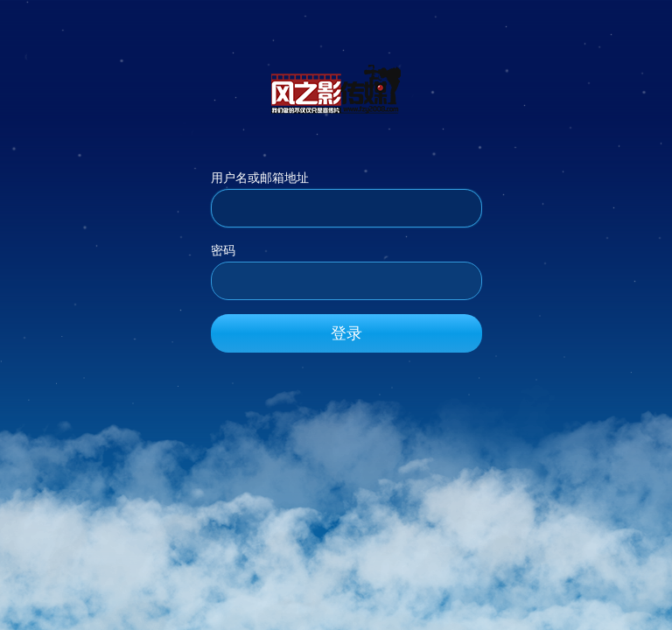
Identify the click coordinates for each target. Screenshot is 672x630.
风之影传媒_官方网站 (336, 88)
